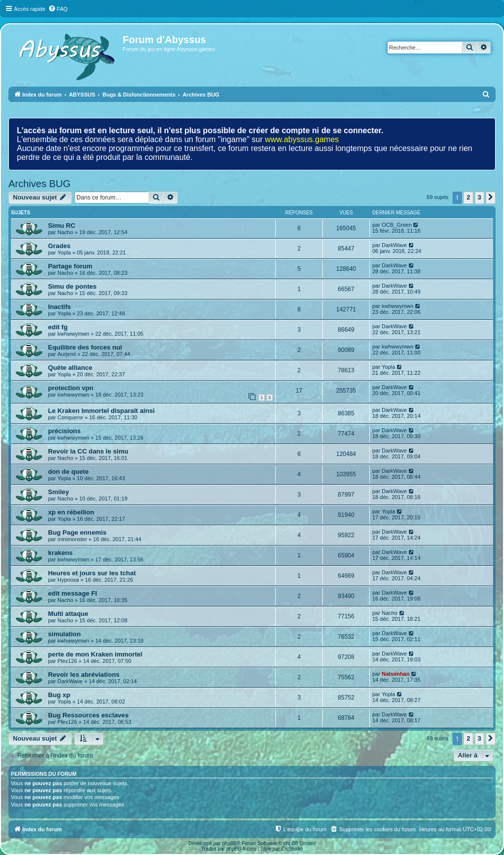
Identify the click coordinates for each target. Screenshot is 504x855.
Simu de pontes (72, 286)
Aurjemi (67, 354)
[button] (491, 198)
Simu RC (62, 226)
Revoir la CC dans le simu (88, 451)
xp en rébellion (71, 512)
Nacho (65, 232)
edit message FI (73, 593)
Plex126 (67, 661)
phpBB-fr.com (241, 849)
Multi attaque (68, 614)
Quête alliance (70, 368)
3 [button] (479, 197)
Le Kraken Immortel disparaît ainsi (101, 411)
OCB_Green (397, 225)
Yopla (64, 252)
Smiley (59, 492)
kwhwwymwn (398, 306)
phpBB (229, 843)
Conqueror (70, 417)
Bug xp (59, 695)
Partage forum (70, 266)
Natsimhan (396, 674)
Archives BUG (40, 184)
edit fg (58, 327)
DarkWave (394, 245)
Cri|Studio (292, 849)
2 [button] (468, 197)
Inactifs (59, 307)
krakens (60, 553)
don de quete (68, 472)
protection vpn (71, 388)
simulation (64, 634)
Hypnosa (68, 580)
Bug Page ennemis (77, 532)
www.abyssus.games (302, 139)
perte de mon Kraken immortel (95, 654)
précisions (64, 431)
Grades (59, 246)
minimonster (72, 539)
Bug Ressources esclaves (88, 715)
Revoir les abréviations (84, 675)
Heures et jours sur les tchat (92, 573)
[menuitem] (58, 9)
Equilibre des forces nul (85, 347)
